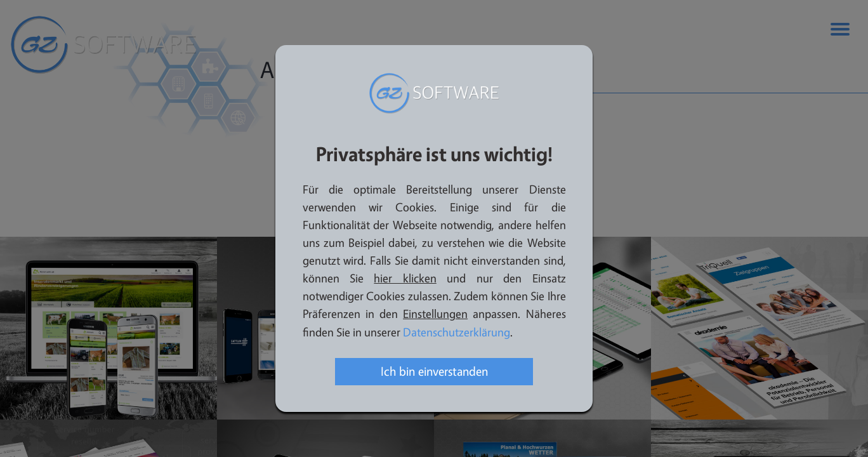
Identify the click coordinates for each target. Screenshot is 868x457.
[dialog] (434, 228)
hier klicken (405, 279)
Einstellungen (435, 315)
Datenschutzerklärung (457, 333)
